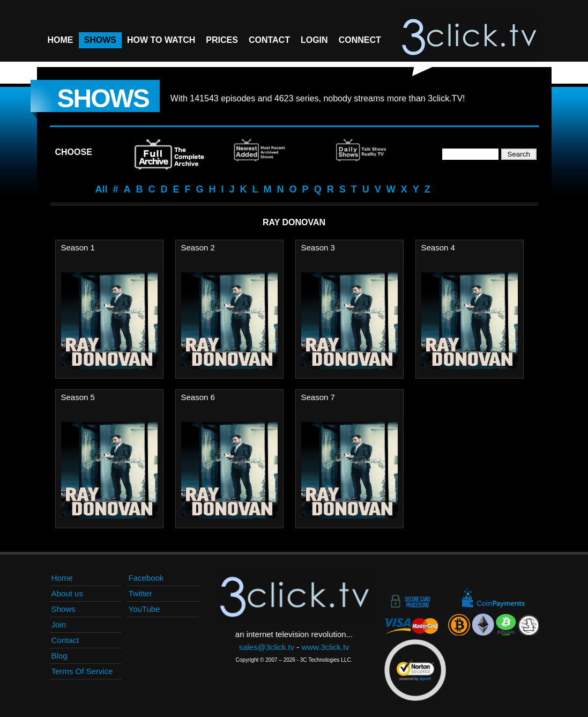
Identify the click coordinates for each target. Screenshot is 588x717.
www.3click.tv (325, 647)
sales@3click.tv (266, 647)
